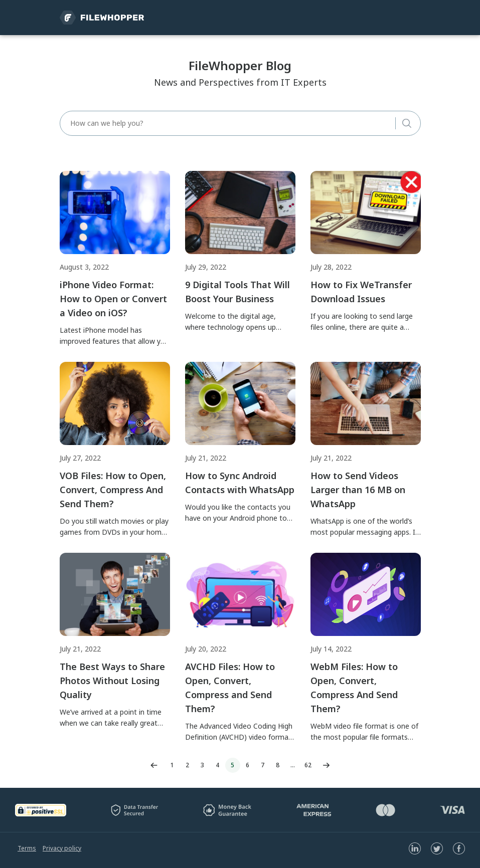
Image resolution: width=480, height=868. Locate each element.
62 (308, 765)
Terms (27, 848)
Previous (154, 765)
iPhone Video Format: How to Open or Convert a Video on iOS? (113, 299)
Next (327, 765)
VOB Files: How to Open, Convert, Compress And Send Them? (113, 490)
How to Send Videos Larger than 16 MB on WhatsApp (358, 490)
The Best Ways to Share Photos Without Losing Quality (112, 681)
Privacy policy (62, 848)
